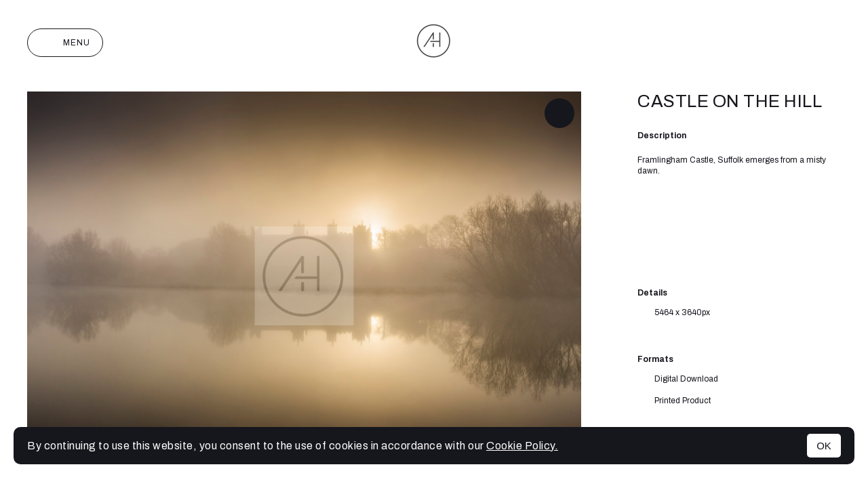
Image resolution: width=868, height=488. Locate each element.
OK (824, 446)
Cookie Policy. (522, 446)
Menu (65, 43)
